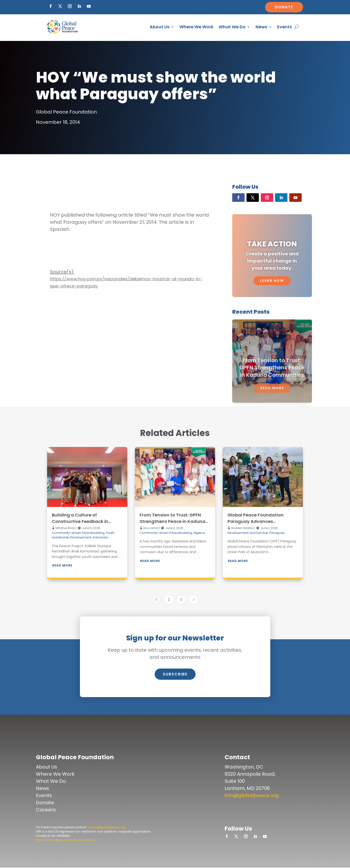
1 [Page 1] (156, 600)
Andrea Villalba (242, 528)
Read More (62, 565)
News (261, 27)
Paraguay (277, 533)
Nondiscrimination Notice (76, 840)
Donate (284, 7)
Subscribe (175, 674)
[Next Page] (193, 600)
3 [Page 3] (181, 600)
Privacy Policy (46, 840)
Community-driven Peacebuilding (78, 533)
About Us (160, 27)
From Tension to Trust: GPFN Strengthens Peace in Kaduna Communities (173, 521)
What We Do (232, 27)
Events (285, 27)
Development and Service (248, 533)
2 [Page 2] (169, 600)
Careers (46, 810)
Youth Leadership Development (83, 535)
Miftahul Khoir (65, 528)
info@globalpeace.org (252, 795)
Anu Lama (150, 528)
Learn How (272, 281)
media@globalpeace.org (107, 827)
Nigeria (199, 533)
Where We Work (196, 27)
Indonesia (100, 537)
